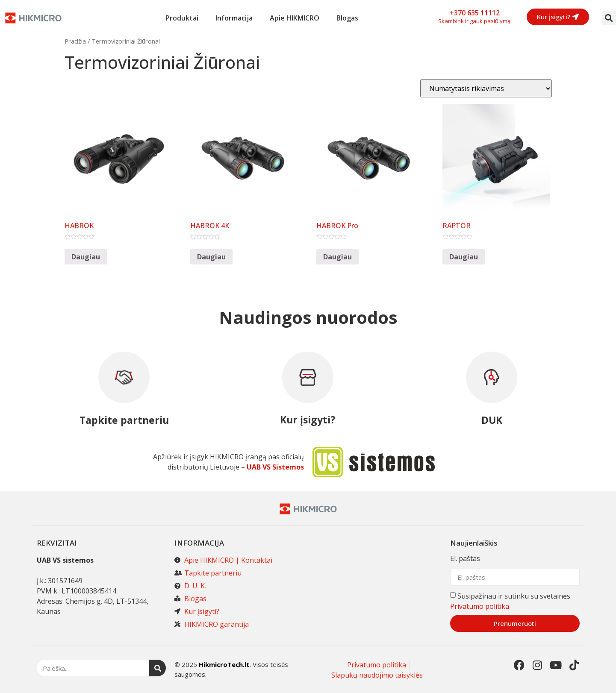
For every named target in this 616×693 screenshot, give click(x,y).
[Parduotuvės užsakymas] (486, 88)
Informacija (234, 18)
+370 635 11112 (475, 13)
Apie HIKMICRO (295, 18)
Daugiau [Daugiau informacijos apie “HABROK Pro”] (337, 257)
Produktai (182, 18)
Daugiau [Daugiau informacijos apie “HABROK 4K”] (211, 257)
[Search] (158, 668)
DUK (492, 420)
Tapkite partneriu (124, 420)
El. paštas (465, 559)
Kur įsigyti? (308, 420)
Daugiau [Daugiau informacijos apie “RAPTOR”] (464, 257)
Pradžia (75, 41)
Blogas (347, 18)
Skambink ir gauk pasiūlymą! (475, 21)
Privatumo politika (480, 606)
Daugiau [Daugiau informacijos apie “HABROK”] (86, 257)
